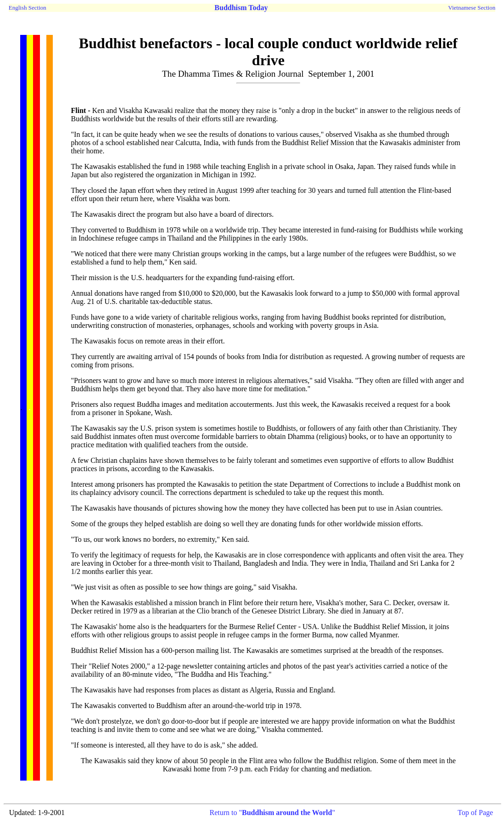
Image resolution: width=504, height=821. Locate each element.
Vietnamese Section (472, 8)
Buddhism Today (241, 8)
